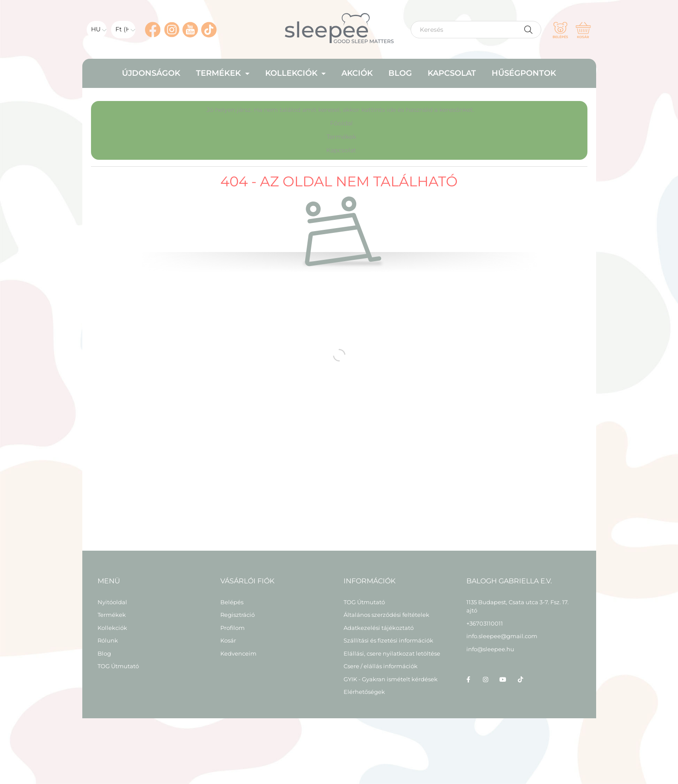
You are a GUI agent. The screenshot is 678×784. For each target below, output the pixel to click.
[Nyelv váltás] (97, 30)
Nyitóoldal (112, 602)
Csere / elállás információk (381, 666)
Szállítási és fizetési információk (388, 641)
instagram (486, 680)
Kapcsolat (452, 73)
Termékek (341, 137)
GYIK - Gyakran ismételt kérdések (391, 679)
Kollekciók (112, 628)
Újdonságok (151, 73)
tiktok (520, 680)
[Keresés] (476, 30)
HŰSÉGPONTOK (524, 73)
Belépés (232, 602)
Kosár (228, 641)
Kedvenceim (238, 654)
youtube (503, 680)
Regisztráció (238, 615)
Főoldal (341, 123)
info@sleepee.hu (490, 649)
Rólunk (108, 641)
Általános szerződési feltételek (386, 615)
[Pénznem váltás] (123, 30)
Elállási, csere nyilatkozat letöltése (392, 654)
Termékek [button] (219, 73)
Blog (400, 73)
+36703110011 (485, 623)
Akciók (357, 73)
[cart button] (583, 30)
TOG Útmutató (118, 666)
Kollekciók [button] (292, 73)
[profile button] (560, 30)
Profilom (233, 628)
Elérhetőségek (364, 692)
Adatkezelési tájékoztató (379, 628)
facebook (468, 680)
